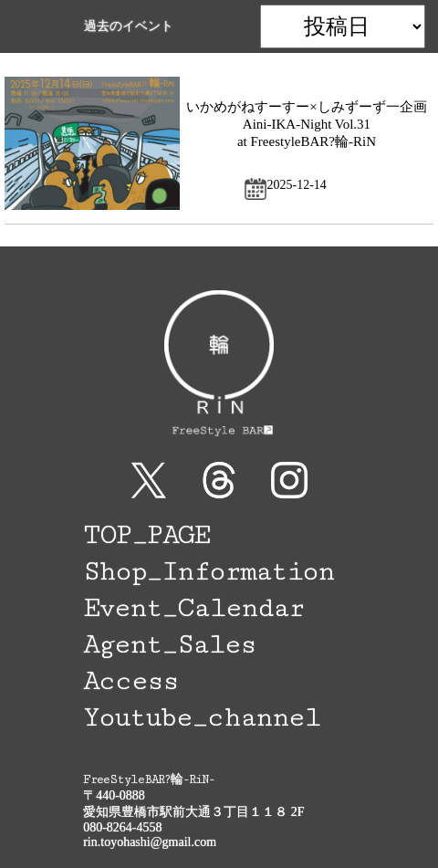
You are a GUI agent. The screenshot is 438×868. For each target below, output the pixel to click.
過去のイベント (129, 26)
